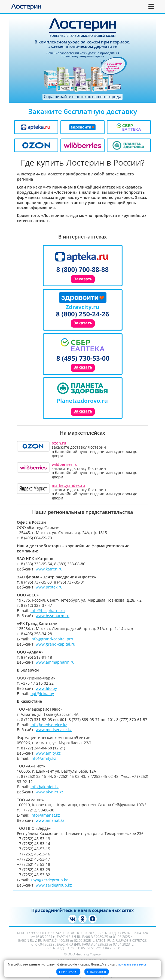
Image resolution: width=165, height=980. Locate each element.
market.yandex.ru (68, 485)
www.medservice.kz (54, 730)
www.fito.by (46, 688)
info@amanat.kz (45, 815)
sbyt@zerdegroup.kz (49, 880)
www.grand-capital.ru (56, 644)
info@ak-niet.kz (45, 787)
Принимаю (68, 972)
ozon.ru (59, 443)
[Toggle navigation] (151, 7)
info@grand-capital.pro (52, 639)
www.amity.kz (48, 753)
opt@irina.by (42, 694)
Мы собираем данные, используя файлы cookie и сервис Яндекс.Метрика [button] (77, 964)
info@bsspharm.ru (48, 610)
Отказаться (97, 972)
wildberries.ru (65, 464)
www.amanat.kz (50, 820)
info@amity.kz (43, 758)
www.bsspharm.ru (53, 616)
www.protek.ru (49, 587)
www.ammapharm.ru (55, 662)
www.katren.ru (49, 569)
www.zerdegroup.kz (54, 885)
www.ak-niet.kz (49, 792)
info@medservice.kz (49, 725)
